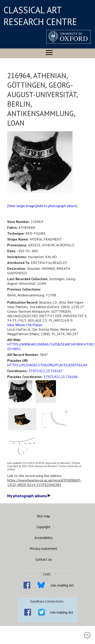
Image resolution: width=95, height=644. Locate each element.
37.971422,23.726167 (46, 371)
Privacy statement (43, 548)
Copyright (43, 527)
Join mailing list (62, 585)
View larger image (22, 206)
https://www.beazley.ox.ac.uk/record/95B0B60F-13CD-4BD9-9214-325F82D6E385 (44, 482)
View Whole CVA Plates (25, 325)
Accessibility (43, 538)
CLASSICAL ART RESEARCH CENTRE (40, 16)
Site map (43, 516)
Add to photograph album (57, 206)
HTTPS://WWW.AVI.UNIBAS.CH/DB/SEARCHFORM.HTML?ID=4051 (51, 346)
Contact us (43, 559)
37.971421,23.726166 (61, 377)
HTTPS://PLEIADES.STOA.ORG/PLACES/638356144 (47, 365)
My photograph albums (29, 496)
